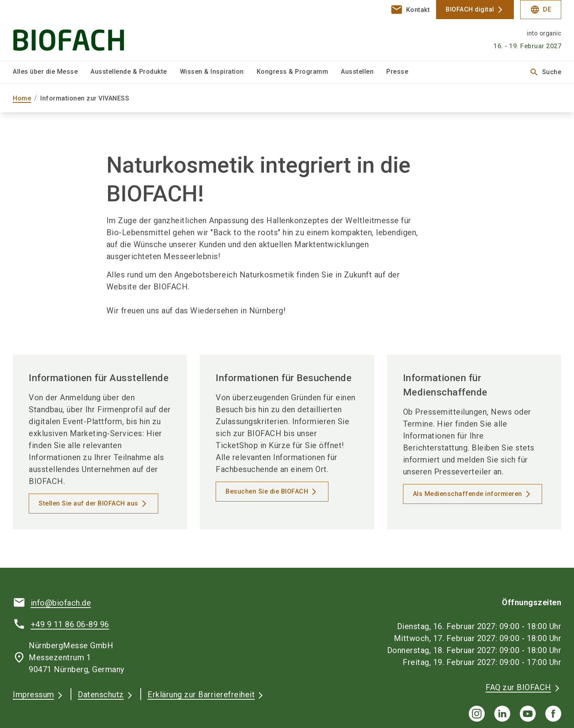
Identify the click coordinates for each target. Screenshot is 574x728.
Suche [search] (545, 72)
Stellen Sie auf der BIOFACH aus (88, 503)
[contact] (410, 10)
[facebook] (553, 714)
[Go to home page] (77, 30)
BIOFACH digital (470, 9)
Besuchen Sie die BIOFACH (267, 491)
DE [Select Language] (541, 10)
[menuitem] (52, 72)
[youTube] (528, 714)
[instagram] (477, 714)
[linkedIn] (502, 714)
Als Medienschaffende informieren (468, 494)
